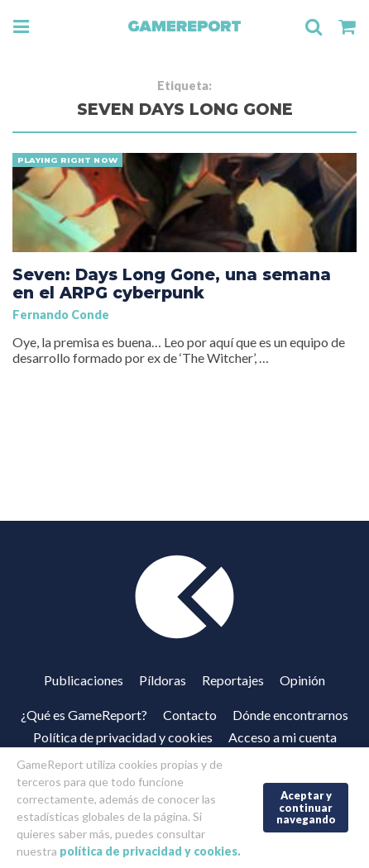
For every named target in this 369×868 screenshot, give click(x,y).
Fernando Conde (61, 315)
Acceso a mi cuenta (283, 737)
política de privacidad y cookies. (150, 851)
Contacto (190, 715)
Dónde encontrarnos (290, 715)
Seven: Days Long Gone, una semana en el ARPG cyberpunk (172, 284)
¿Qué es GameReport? (84, 715)
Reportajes (233, 680)
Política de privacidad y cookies (123, 737)
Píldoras (163, 680)
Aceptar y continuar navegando (306, 807)
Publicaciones (84, 680)
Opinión (302, 680)
